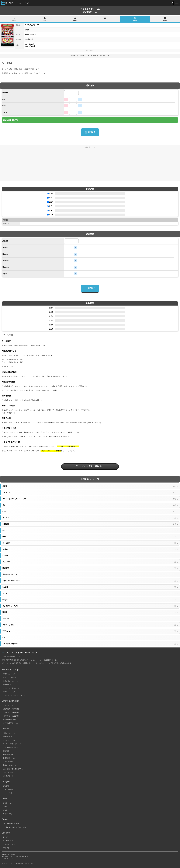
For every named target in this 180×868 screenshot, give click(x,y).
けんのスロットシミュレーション (17, 3)
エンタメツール (8, 776)
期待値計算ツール (9, 755)
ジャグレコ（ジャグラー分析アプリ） (16, 695)
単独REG (6, 261)
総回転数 (5, 93)
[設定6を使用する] (48, 215)
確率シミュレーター (10, 692)
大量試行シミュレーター (11, 681)
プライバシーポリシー (10, 844)
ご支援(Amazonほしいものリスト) (14, 827)
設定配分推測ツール (10, 720)
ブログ (5, 810)
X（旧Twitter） (8, 814)
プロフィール (7, 803)
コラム (5, 807)
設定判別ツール (8, 705)
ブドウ (5, 112)
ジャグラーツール (9, 740)
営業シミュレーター (10, 677)
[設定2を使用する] (48, 198)
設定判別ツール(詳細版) (11, 709)
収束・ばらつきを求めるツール (13, 769)
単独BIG (5, 248)
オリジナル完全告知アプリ (12, 688)
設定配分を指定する (11, 120)
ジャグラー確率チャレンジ (12, 744)
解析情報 (6, 786)
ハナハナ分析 (7, 793)
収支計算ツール (8, 762)
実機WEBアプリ (8, 685)
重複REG (6, 267)
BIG (4, 99)
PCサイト (6, 848)
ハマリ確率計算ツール (10, 747)
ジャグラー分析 (8, 789)
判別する (90, 132)
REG (4, 106)
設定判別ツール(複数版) (11, 712)
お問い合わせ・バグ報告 (11, 824)
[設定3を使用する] (48, 202)
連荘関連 (6, 751)
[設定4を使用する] (48, 206)
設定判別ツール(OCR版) (11, 716)
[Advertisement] (90, 165)
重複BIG (5, 254)
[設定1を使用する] (48, 194)
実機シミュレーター (10, 674)
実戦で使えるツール (10, 765)
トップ (5, 837)
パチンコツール (8, 772)
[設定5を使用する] (48, 210)
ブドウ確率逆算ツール (10, 723)
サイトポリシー (8, 841)
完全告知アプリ (8, 737)
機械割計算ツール (9, 758)
